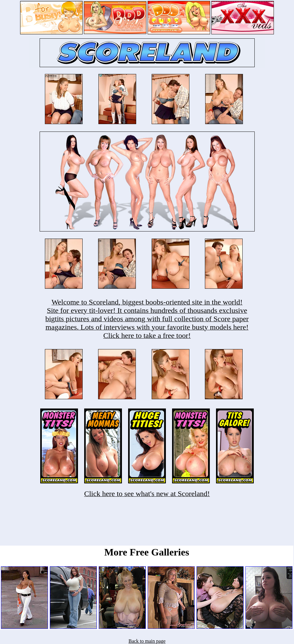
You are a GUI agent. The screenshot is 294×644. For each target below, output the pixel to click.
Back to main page (147, 641)
